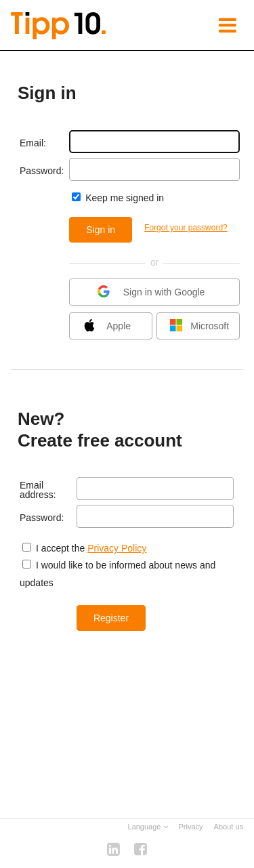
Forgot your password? (186, 228)
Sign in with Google (154, 293)
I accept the (60, 548)
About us (229, 827)
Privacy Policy (117, 548)
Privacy (191, 827)
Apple (107, 327)
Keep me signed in (123, 198)
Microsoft (202, 327)
